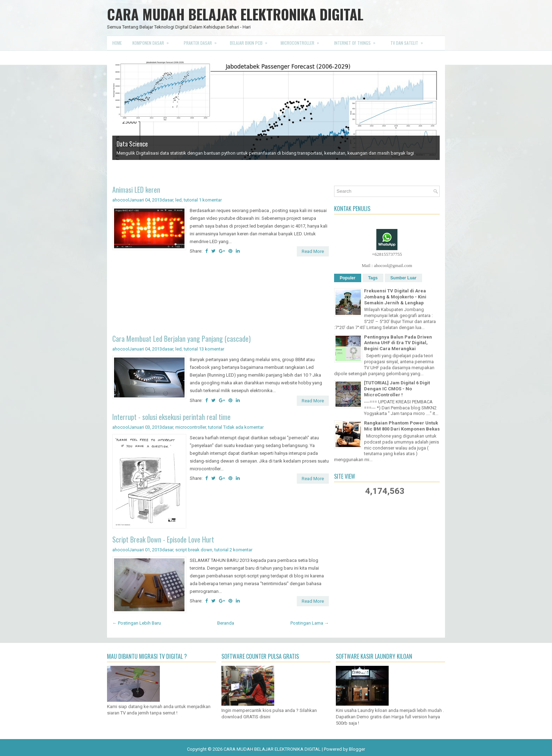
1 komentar (210, 200)
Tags (373, 278)
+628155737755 (387, 254)
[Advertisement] (221, 296)
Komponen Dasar (153, 41)
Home (117, 43)
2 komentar (241, 550)
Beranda (226, 623)
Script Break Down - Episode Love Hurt (163, 539)
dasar (168, 200)
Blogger (357, 749)
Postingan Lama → (310, 623)
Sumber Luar (403, 278)
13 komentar (212, 349)
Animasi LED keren (136, 190)
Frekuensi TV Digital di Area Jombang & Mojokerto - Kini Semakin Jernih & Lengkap (395, 297)
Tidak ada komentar (243, 427)
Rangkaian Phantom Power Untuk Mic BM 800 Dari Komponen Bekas (402, 426)
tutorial (191, 200)
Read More (313, 251)
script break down (194, 550)
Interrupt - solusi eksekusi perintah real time (171, 417)
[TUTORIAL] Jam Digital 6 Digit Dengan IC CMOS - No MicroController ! (397, 389)
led (178, 200)
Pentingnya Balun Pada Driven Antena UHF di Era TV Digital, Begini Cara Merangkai (398, 343)
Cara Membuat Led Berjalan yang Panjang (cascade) (181, 339)
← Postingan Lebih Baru (137, 623)
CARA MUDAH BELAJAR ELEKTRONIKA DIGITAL (235, 14)
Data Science (132, 144)
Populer (348, 278)
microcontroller (191, 427)
